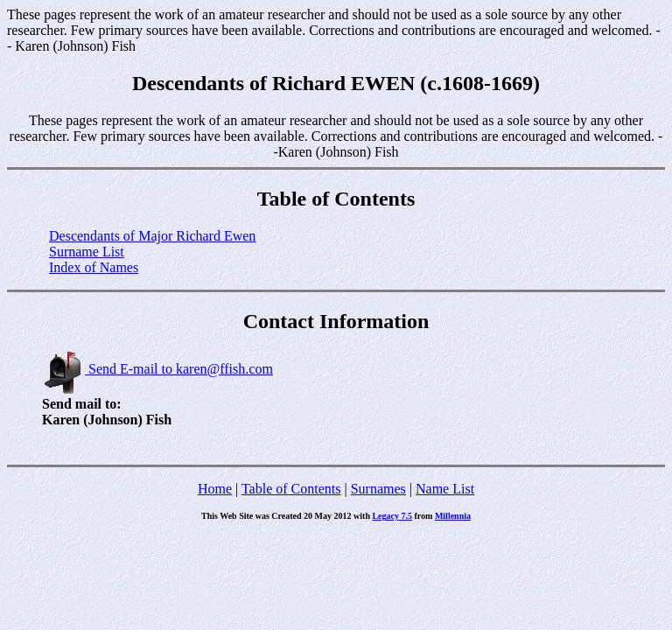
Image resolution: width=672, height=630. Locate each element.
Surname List (87, 252)
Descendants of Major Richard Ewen (152, 236)
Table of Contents (291, 489)
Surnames (378, 489)
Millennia (453, 516)
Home (215, 489)
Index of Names (94, 267)
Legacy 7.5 (392, 516)
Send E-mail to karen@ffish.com (157, 369)
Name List (445, 489)
